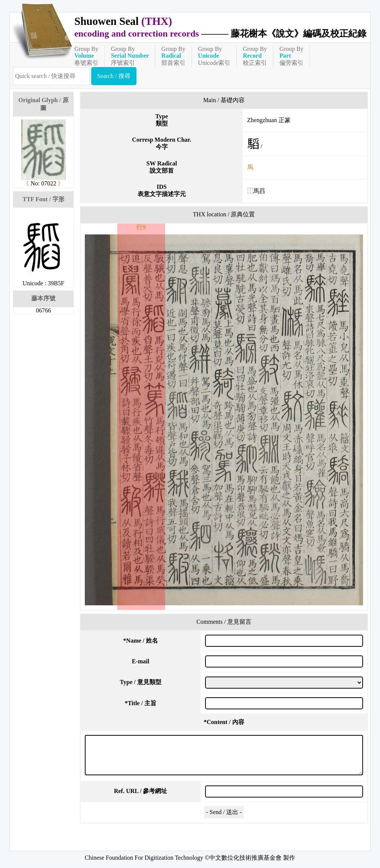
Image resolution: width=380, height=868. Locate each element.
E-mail (141, 661)
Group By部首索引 (173, 56)
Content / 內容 (224, 722)
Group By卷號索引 (86, 56)
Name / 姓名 (141, 641)
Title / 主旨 (141, 703)
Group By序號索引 (130, 56)
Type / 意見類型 (141, 682)
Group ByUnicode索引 (214, 56)
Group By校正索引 (255, 56)
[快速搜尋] (51, 76)
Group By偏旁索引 (291, 56)
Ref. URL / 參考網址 (140, 791)
